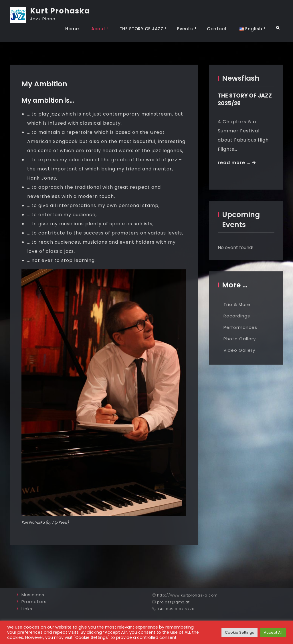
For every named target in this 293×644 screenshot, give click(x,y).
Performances (240, 327)
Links (27, 609)
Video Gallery (239, 350)
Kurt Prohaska (60, 11)
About (98, 29)
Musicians (33, 595)
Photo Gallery (240, 339)
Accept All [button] (273, 632)
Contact (217, 29)
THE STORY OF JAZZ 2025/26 (245, 100)
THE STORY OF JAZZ (141, 29)
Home (72, 29)
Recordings (237, 316)
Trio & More (237, 304)
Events (185, 29)
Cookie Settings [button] (239, 632)
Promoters (34, 602)
